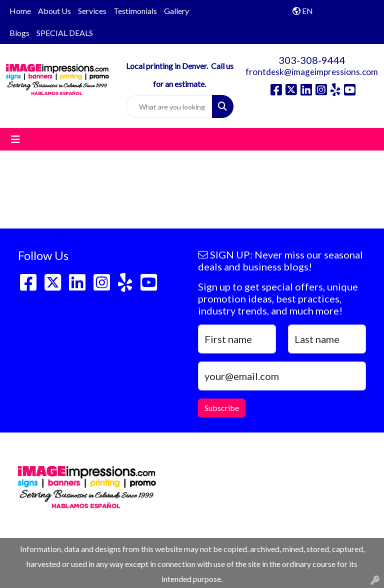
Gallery (176, 11)
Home (20, 11)
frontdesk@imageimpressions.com (312, 72)
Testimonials (135, 11)
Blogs (19, 33)
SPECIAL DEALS (65, 33)
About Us (54, 11)
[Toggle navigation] (15, 139)
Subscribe (222, 408)
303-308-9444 (312, 60)
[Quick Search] (169, 106)
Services (92, 11)
